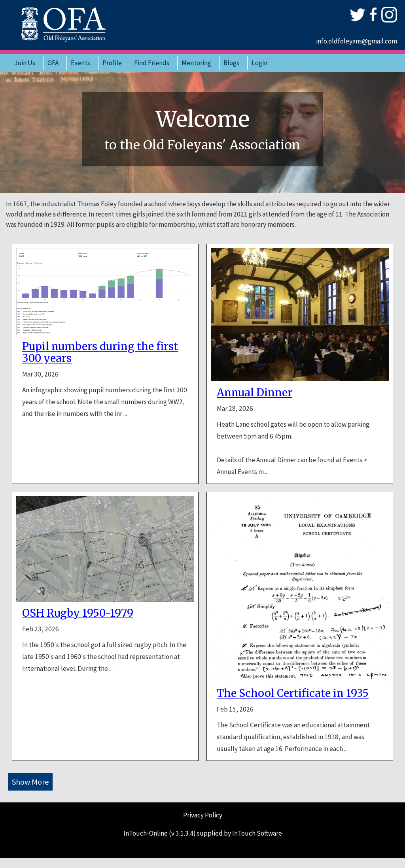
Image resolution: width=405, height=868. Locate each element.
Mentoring (196, 63)
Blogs (231, 63)
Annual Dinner (255, 393)
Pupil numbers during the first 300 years (100, 352)
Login (259, 63)
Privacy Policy (203, 815)
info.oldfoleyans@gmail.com (357, 41)
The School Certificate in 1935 (293, 693)
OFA (53, 63)
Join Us (25, 63)
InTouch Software (257, 833)
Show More (30, 782)
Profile (112, 63)
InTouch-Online (146, 833)
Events (80, 63)
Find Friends (152, 63)
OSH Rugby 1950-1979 (78, 613)
